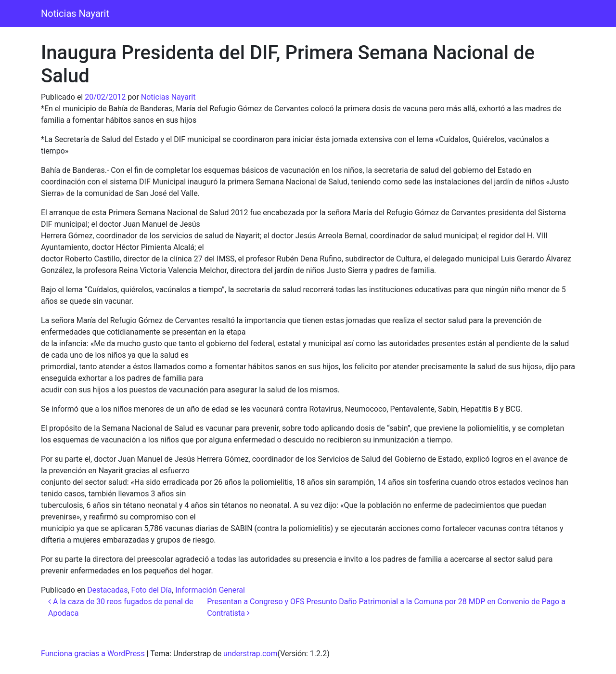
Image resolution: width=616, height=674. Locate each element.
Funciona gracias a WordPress (93, 654)
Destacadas (107, 590)
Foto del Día (152, 590)
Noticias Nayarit (75, 13)
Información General (210, 590)
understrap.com (250, 654)
